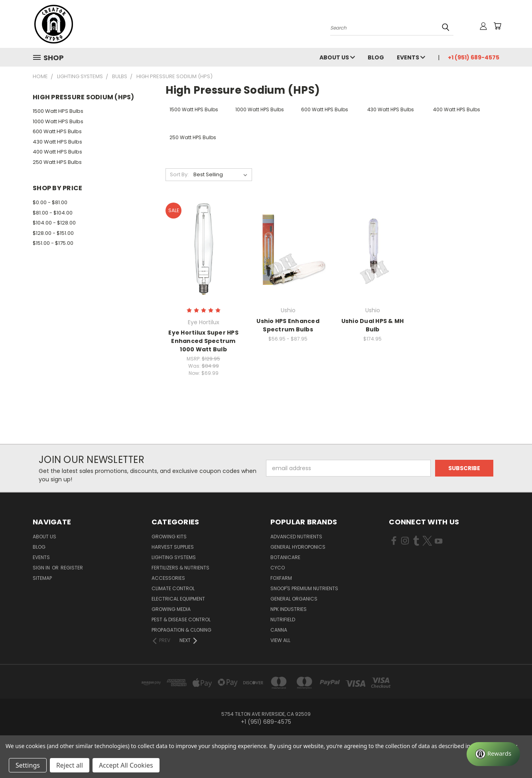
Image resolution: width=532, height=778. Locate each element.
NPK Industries (289, 609)
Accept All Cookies (126, 765)
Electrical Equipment (178, 599)
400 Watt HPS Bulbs (57, 152)
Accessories (168, 578)
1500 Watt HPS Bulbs (58, 111)
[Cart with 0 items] (497, 26)
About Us (337, 57)
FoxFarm (281, 578)
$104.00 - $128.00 (54, 223)
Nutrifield (283, 619)
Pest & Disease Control (181, 619)
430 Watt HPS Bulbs (57, 142)
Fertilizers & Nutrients (180, 568)
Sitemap (42, 578)
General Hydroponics (298, 547)
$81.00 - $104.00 (53, 213)
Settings (28, 765)
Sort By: (179, 174)
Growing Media (171, 609)
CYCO (278, 568)
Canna (279, 630)
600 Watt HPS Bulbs (57, 131)
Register (72, 568)
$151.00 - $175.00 (53, 243)
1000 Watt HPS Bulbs (58, 121)
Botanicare (285, 557)
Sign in (42, 568)
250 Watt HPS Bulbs (57, 162)
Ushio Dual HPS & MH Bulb (373, 325)
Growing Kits (169, 537)
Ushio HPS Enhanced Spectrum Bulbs (288, 325)
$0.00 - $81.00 (50, 202)
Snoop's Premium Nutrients (304, 588)
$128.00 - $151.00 (53, 233)
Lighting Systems (174, 557)
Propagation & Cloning (181, 630)
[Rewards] (493, 754)
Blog (376, 57)
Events (411, 57)
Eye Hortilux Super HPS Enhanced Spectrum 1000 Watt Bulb (203, 341)
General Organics (294, 599)
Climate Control (173, 588)
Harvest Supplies (173, 547)
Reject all (70, 765)
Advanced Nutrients (296, 537)
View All (280, 640)
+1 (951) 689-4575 (474, 57)
